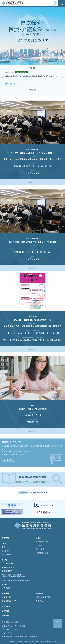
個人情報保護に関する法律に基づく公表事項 (20, 636)
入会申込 (39, 601)
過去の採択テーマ (9, 601)
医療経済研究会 (42, 542)
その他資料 (6, 588)
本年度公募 (6, 597)
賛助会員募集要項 (43, 597)
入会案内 (39, 594)
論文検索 (5, 611)
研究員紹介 (6, 555)
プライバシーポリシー (11, 629)
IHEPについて (7, 543)
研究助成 (5, 594)
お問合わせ (6, 606)
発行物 (4, 560)
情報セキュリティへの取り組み (14, 626)
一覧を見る (32, 90)
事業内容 (5, 551)
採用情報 (5, 616)
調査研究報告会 (42, 553)
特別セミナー (41, 549)
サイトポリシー (8, 633)
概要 (4, 547)
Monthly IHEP (8, 564)
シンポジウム (41, 545)
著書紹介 (5, 584)
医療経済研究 (7, 571)
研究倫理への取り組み (11, 622)
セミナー (39, 538)
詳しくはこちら (11, 84)
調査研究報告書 (8, 568)
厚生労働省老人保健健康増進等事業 (16, 581)
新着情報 (5, 538)
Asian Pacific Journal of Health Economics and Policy (14, 576)
